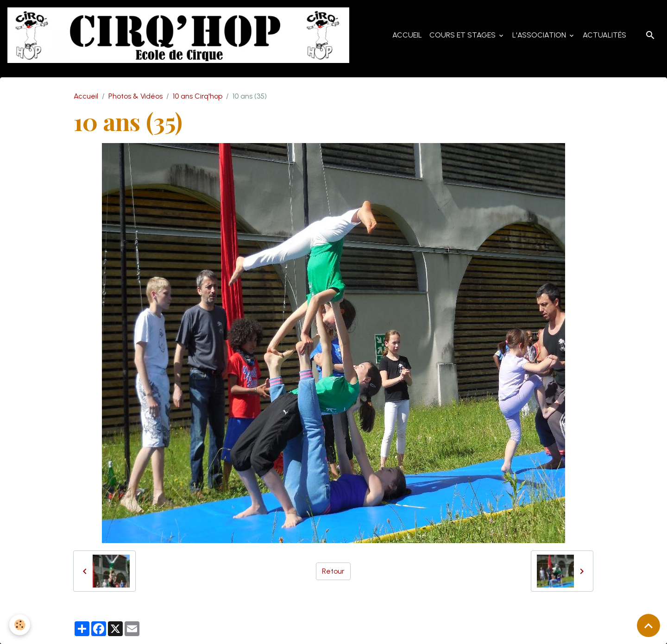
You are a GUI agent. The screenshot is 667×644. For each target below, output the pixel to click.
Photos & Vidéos (135, 96)
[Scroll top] (648, 625)
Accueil (407, 35)
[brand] (180, 35)
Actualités (604, 35)
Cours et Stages (463, 35)
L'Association (540, 35)
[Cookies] (20, 625)
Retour (333, 571)
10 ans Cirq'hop (198, 96)
